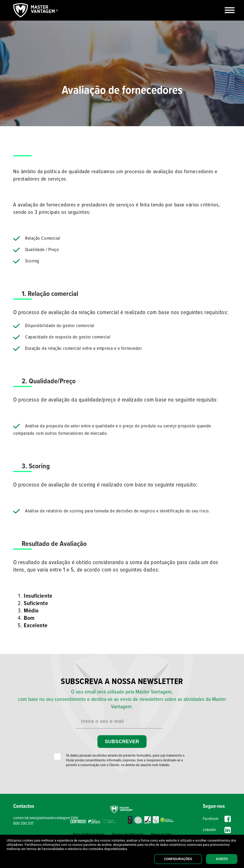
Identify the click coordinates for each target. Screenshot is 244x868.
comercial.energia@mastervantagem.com (40, 818)
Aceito (222, 859)
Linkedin (217, 830)
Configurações (178, 859)
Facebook (217, 819)
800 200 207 (23, 824)
